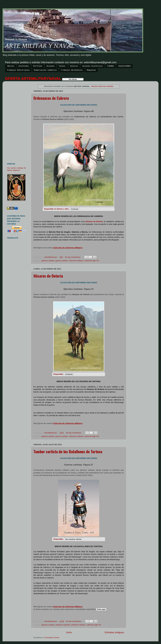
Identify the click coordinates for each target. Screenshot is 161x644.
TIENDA (110, 66)
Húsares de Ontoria (48, 276)
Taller (62, 66)
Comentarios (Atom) (52, 638)
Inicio (69, 632)
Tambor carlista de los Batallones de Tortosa (68, 452)
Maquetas (91, 70)
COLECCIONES (124, 66)
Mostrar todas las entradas (102, 86)
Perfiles (38, 66)
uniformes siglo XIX (92, 261)
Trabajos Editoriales (18, 70)
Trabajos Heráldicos (72, 70)
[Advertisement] (17, 121)
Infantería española (63, 625)
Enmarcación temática (45, 70)
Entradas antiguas (114, 632)
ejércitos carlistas (48, 261)
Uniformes (24, 66)
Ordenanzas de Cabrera (51, 98)
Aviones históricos (92, 66)
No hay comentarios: (73, 257)
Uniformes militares (76, 261)
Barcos (11, 66)
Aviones (51, 66)
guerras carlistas (62, 261)
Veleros (74, 66)
